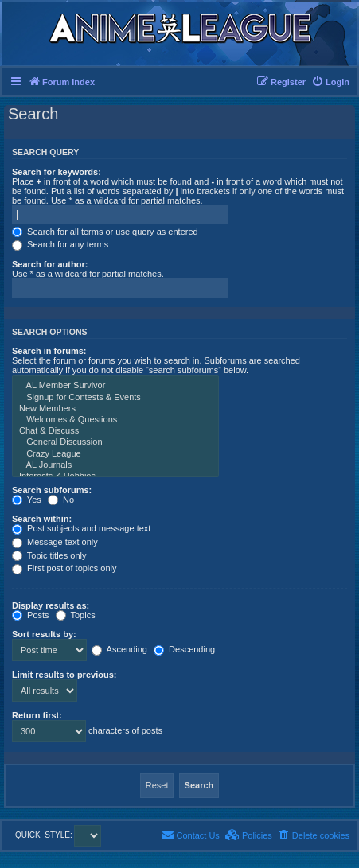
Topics (76, 615)
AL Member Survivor (115, 386)
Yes (27, 500)
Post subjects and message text (81, 528)
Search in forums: (49, 351)
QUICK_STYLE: (58, 835)
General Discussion (115, 442)
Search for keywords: (57, 172)
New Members (115, 409)
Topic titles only (49, 555)
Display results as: (51, 605)
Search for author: (50, 264)
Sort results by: (44, 634)
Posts (31, 615)
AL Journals (115, 465)
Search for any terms (60, 244)
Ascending (119, 649)
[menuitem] (330, 82)
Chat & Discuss (115, 431)
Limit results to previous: (64, 675)
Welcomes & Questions (115, 420)
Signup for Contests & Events (115, 398)
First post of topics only (64, 568)
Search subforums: (52, 490)
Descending (184, 649)
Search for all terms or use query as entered (105, 232)
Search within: (42, 519)
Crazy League (115, 454)
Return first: (37, 715)
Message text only (55, 542)
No (61, 500)
